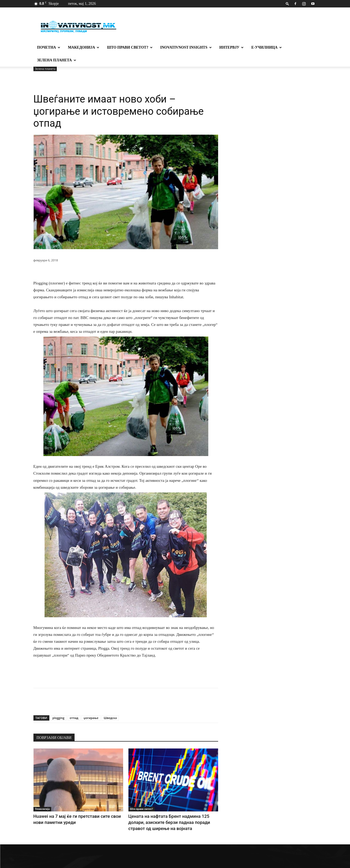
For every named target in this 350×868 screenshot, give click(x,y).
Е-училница (267, 47)
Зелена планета (57, 60)
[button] (287, 4)
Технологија (42, 809)
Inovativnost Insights (186, 47)
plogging (59, 718)
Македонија (84, 47)
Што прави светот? (130, 47)
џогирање (91, 718)
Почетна (49, 47)
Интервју (232, 47)
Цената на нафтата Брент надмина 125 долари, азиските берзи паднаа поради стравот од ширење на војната (172, 821)
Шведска (110, 718)
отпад (74, 718)
